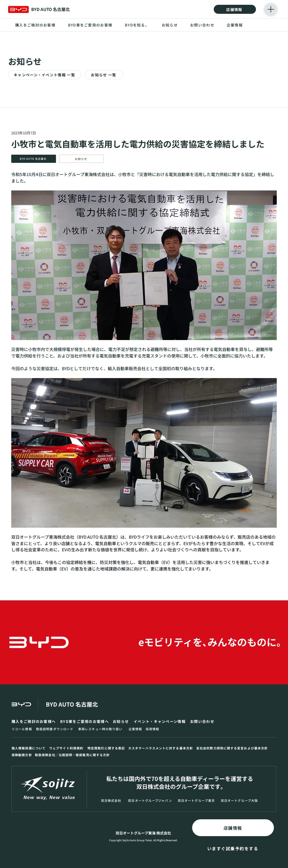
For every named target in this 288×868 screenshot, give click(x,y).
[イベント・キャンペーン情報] (161, 721)
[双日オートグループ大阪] (240, 801)
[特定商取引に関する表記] (107, 748)
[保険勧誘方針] (23, 755)
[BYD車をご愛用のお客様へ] (85, 721)
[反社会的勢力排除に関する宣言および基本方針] (233, 748)
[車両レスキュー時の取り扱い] (102, 729)
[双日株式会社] (112, 801)
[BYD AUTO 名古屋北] (34, 159)
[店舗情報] (235, 9)
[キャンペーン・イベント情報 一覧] (45, 75)
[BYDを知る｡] (136, 25)
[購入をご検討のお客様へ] (35, 721)
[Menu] (271, 9)
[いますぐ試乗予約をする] (233, 848)
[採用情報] (153, 729)
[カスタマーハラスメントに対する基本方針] (161, 748)
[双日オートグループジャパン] (151, 801)
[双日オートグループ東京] (197, 801)
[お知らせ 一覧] (104, 75)
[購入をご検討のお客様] (36, 25)
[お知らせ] (170, 25)
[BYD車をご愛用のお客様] (90, 25)
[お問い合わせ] (202, 25)
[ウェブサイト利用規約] (67, 748)
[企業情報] (235, 25)
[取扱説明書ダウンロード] (56, 729)
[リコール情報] (23, 729)
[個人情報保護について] (30, 748)
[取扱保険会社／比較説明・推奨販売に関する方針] (77, 755)
